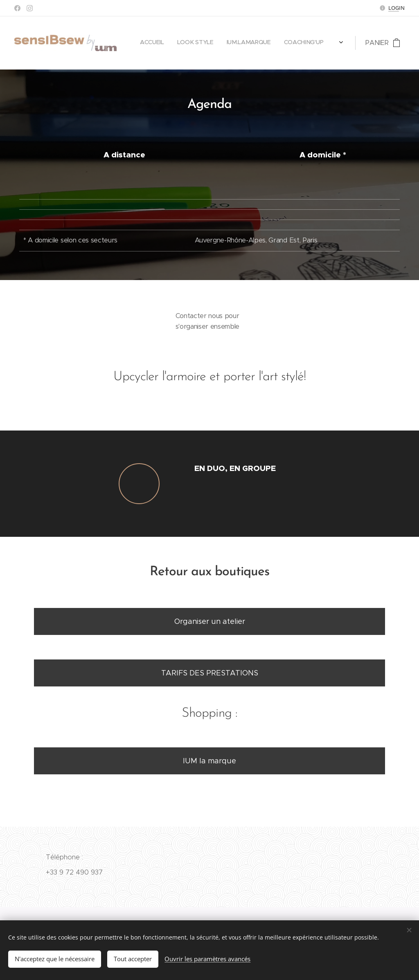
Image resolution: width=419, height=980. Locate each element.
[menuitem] (286, 43)
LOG (394, 8)
